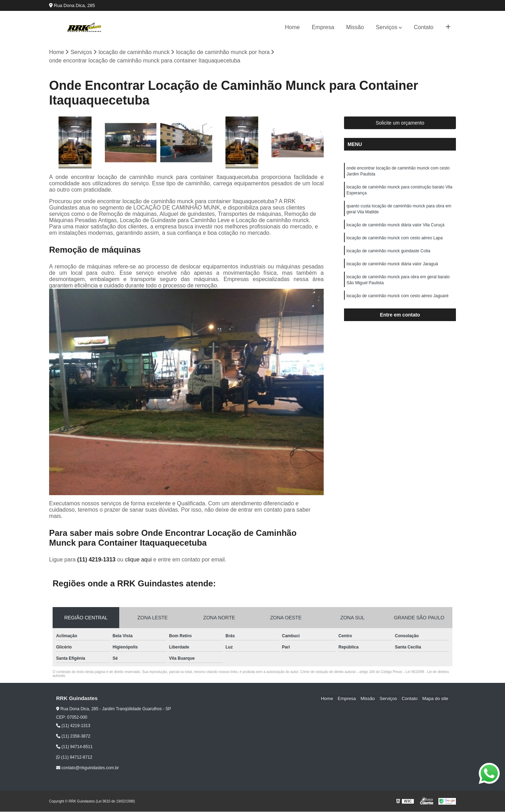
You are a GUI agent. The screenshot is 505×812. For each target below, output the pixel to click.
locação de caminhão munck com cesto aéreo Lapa (395, 241)
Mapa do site (436, 698)
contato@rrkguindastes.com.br (87, 768)
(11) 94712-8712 (74, 758)
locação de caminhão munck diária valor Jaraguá (392, 267)
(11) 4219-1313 (97, 560)
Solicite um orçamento (400, 123)
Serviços (387, 27)
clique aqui (138, 560)
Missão (355, 27)
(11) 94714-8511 (74, 747)
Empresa (323, 27)
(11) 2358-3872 (73, 737)
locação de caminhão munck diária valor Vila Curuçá (395, 227)
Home (292, 27)
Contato (424, 27)
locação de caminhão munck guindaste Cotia (388, 254)
